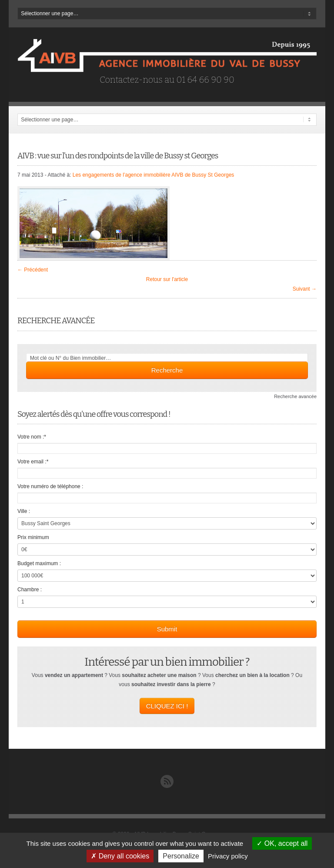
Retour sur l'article (167, 279)
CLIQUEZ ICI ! (167, 706)
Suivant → (305, 289)
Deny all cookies (120, 856)
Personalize (181, 856)
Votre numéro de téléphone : (50, 486)
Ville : (24, 511)
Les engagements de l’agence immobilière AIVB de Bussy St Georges (154, 175)
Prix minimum (33, 537)
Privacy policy (228, 856)
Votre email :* (33, 462)
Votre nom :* (32, 437)
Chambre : (30, 590)
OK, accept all (282, 843)
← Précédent (33, 270)
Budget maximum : (39, 563)
